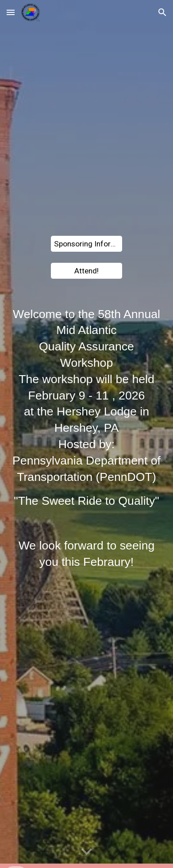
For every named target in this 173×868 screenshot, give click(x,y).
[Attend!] (87, 271)
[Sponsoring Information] (87, 244)
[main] (86, 408)
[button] (11, 12)
